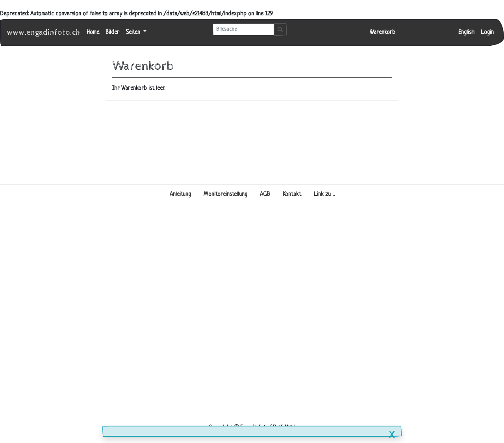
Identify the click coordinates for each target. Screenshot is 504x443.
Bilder (112, 33)
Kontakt (292, 195)
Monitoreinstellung (225, 195)
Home (93, 33)
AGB (265, 195)
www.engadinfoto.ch (44, 33)
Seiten (134, 33)
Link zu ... (324, 195)
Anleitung (180, 195)
